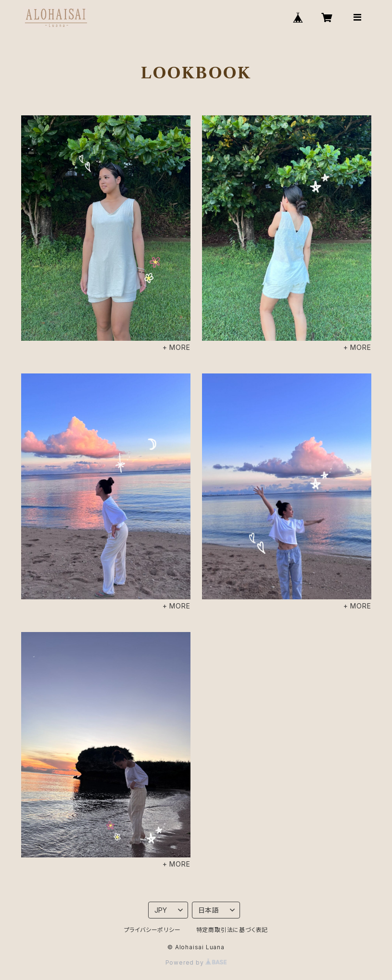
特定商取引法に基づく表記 (232, 930)
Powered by (196, 962)
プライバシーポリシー (152, 930)
